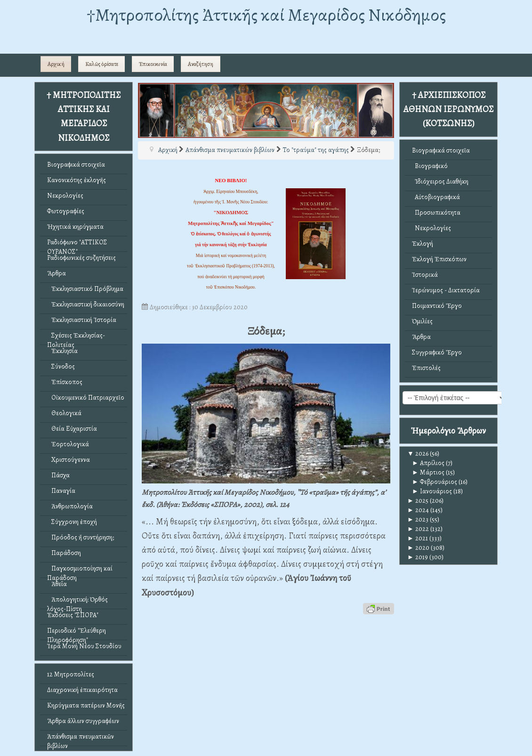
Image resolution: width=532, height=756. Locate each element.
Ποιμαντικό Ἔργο (437, 306)
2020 (418, 548)
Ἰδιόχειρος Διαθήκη (440, 181)
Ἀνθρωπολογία (70, 506)
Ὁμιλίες (422, 321)
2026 (418, 454)
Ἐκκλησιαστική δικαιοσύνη (86, 304)
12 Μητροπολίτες (71, 674)
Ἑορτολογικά (68, 444)
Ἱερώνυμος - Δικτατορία (446, 290)
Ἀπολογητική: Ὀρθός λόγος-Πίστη (77, 602)
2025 (418, 501)
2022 (418, 529)
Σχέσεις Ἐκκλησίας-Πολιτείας (76, 338)
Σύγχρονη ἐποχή (72, 522)
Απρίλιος (428, 463)
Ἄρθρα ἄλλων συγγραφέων (83, 721)
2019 (418, 557)
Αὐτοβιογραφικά (436, 197)
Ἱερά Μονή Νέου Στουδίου (84, 646)
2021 (418, 538)
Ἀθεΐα (57, 584)
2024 (418, 510)
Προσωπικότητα (436, 213)
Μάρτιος (428, 472)
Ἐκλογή (423, 244)
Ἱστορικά (425, 275)
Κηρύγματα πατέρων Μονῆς (86, 705)
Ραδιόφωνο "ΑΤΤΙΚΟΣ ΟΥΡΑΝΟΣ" (77, 245)
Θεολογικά (64, 413)
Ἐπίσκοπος (65, 382)
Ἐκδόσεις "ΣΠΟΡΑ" (73, 615)
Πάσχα (58, 475)
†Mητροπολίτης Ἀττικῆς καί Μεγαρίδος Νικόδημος (266, 15)
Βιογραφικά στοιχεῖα (76, 165)
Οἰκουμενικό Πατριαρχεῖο (86, 398)
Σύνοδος (61, 366)
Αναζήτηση (201, 64)
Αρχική (56, 64)
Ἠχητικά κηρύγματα (75, 227)
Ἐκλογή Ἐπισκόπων (439, 259)
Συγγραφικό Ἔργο (437, 352)
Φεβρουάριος (435, 482)
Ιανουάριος (432, 491)
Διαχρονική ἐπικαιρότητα (82, 690)
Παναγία (61, 491)
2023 (418, 519)
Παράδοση (64, 553)
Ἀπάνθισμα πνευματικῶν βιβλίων (81, 739)
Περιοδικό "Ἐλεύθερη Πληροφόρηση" (77, 633)
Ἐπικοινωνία (153, 64)
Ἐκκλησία (62, 351)
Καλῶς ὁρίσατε (102, 64)
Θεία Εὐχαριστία (72, 429)
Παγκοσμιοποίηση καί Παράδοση (80, 571)
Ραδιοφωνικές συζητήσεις (81, 258)
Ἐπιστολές (426, 368)
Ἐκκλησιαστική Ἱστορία (82, 320)
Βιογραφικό (430, 166)
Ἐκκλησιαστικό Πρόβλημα (85, 289)
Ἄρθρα (56, 273)
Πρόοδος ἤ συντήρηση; (81, 537)
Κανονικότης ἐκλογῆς (77, 180)
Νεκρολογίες (65, 196)
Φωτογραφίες (66, 211)
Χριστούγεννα (69, 460)
